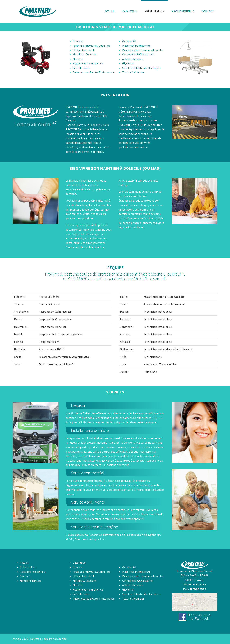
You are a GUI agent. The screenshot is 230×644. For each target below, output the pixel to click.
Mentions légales (30, 581)
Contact (25, 576)
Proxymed (35, 639)
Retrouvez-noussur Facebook (199, 617)
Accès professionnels (33, 572)
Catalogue (79, 563)
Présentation (28, 567)
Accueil (24, 563)
